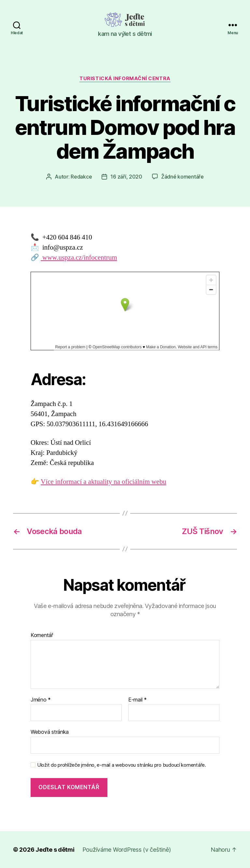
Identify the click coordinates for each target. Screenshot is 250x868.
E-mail (138, 700)
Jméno (41, 700)
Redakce (81, 177)
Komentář (42, 635)
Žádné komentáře (182, 177)
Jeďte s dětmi (55, 850)
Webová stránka (50, 732)
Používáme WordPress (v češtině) (127, 850)
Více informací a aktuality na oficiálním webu (104, 482)
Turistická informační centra (125, 79)
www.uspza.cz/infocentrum (79, 258)
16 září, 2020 (126, 177)
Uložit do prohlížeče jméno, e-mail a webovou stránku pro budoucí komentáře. (122, 765)
